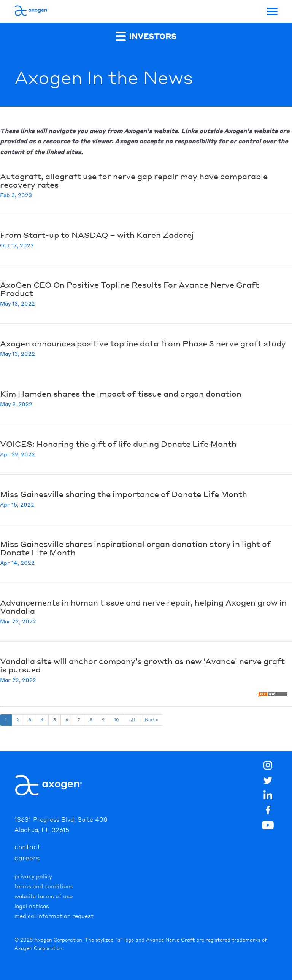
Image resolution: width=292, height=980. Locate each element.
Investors (146, 36)
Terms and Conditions (44, 886)
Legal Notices (32, 906)
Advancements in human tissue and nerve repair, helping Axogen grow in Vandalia (143, 607)
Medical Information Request (54, 916)
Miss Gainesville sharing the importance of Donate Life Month (124, 494)
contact (27, 847)
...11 (132, 720)
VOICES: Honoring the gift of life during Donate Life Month (118, 444)
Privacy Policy (33, 876)
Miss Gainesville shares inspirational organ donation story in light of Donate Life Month (135, 548)
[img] (268, 811)
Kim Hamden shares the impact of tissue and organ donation (121, 394)
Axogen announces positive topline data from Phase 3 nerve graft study (143, 343)
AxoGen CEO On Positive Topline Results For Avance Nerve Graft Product (129, 289)
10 (117, 720)
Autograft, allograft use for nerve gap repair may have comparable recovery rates (134, 180)
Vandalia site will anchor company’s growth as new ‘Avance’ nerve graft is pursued (142, 665)
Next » (152, 720)
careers (27, 858)
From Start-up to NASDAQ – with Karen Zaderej (97, 235)
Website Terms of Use (44, 896)
